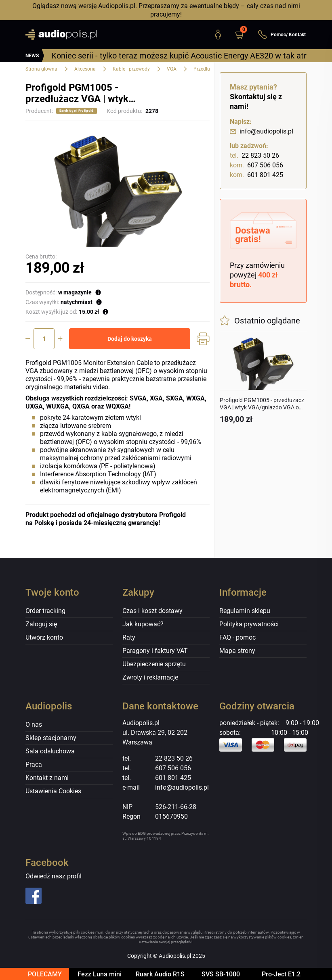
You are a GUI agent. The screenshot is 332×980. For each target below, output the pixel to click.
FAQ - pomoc (237, 637)
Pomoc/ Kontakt (282, 35)
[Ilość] (44, 339)
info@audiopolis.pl (262, 131)
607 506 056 (256, 165)
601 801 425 (256, 175)
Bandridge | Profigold (77, 111)
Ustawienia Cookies (53, 791)
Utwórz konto (44, 637)
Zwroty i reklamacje (150, 677)
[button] (243, 35)
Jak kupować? (143, 624)
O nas (34, 725)
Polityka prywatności (249, 624)
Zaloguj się (41, 624)
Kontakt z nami (47, 778)
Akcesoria (85, 69)
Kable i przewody (131, 69)
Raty (129, 637)
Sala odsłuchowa (50, 751)
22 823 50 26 (254, 156)
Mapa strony (237, 651)
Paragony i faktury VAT (155, 651)
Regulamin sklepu (245, 611)
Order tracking (45, 611)
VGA (172, 69)
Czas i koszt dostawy (152, 611)
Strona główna (41, 69)
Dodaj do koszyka (130, 339)
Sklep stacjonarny (51, 738)
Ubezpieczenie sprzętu (154, 664)
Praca (34, 764)
